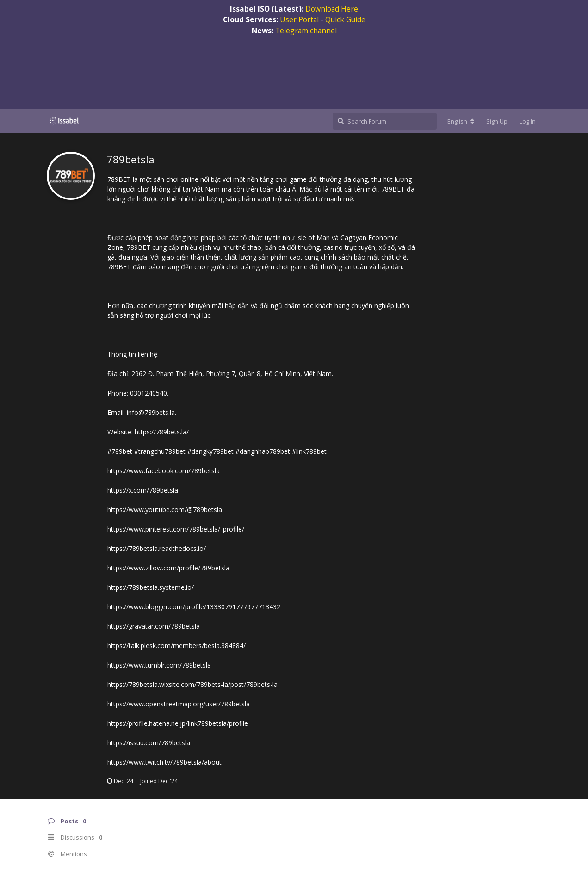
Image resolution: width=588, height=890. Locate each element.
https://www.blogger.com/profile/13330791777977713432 (194, 607)
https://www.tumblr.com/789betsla (159, 665)
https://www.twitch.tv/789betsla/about (164, 762)
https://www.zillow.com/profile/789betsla (168, 568)
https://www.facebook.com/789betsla (164, 471)
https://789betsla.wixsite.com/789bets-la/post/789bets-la (192, 684)
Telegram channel (306, 31)
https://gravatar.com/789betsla (154, 626)
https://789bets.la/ (162, 432)
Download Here (332, 9)
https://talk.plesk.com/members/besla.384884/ (176, 646)
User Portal (299, 19)
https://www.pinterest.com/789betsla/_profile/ (176, 529)
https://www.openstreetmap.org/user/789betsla (179, 704)
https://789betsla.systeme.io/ (151, 587)
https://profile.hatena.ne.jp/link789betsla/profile (178, 723)
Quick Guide (345, 19)
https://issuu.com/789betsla (149, 743)
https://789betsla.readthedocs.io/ (157, 548)
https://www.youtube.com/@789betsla (165, 510)
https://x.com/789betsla (143, 490)
